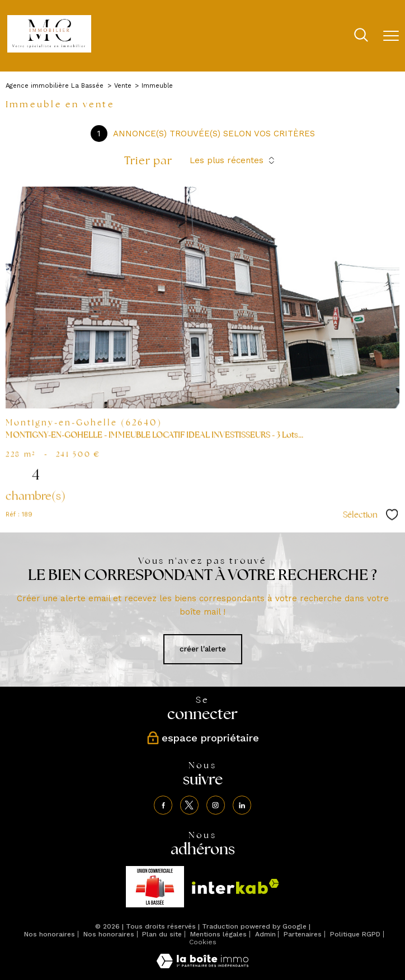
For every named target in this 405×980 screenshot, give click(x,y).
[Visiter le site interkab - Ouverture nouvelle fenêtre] (236, 886)
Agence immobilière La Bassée (55, 86)
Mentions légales (218, 934)
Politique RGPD (355, 934)
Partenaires (303, 934)
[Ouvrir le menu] (391, 36)
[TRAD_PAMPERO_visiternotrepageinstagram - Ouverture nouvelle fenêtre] (216, 805)
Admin (265, 934)
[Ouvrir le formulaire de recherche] (361, 36)
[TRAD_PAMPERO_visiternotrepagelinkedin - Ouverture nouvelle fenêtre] (242, 805)
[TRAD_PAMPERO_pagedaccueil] (49, 50)
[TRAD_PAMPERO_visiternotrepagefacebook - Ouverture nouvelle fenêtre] (163, 805)
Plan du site (162, 934)
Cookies (203, 942)
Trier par (148, 160)
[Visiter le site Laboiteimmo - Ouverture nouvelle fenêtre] (202, 966)
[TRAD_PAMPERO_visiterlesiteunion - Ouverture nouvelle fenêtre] (155, 887)
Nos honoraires (50, 934)
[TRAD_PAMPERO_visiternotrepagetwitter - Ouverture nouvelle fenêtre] (190, 805)
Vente (123, 86)
